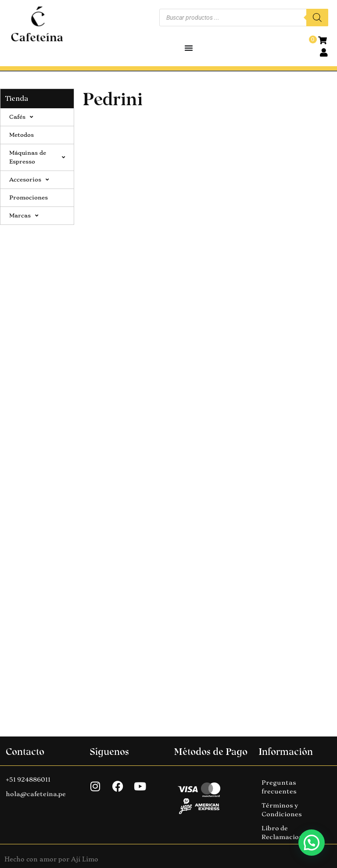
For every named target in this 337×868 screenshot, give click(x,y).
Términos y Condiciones (282, 810)
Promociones (29, 197)
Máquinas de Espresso (37, 157)
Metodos (22, 135)
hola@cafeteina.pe (36, 794)
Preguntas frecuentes (279, 787)
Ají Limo (85, 859)
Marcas (24, 216)
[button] (312, 843)
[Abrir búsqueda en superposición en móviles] (244, 18)
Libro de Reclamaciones (286, 832)
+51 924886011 (28, 779)
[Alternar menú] (189, 48)
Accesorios (29, 180)
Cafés (21, 117)
